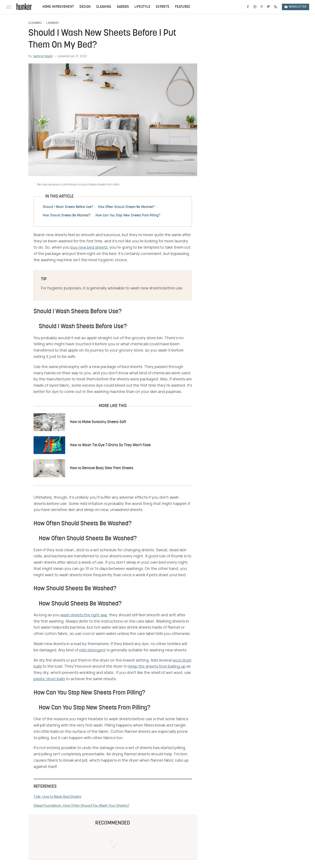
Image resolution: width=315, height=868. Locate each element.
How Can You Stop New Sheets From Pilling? (128, 216)
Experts (163, 7)
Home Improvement (58, 7)
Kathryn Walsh (43, 56)
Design (85, 7)
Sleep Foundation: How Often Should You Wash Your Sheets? (81, 806)
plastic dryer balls (49, 679)
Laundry (53, 23)
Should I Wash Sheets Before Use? (68, 207)
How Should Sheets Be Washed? (67, 216)
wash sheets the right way (84, 615)
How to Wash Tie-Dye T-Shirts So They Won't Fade (110, 445)
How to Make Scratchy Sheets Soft (98, 422)
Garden (123, 7)
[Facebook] (248, 7)
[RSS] (276, 7)
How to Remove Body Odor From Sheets (102, 468)
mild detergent (92, 650)
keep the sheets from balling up (157, 667)
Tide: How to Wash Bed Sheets (57, 797)
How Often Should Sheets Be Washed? (126, 207)
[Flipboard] (269, 7)
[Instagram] (255, 7)
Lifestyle (142, 7)
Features (183, 7)
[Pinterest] (262, 7)
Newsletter (296, 7)
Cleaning (104, 7)
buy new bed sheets (89, 248)
